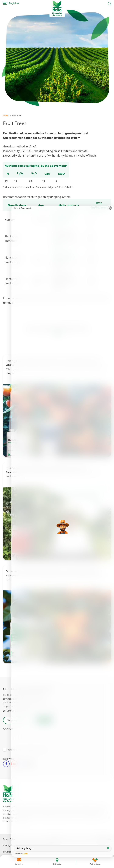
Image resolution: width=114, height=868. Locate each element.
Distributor (57, 864)
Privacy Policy (9, 839)
